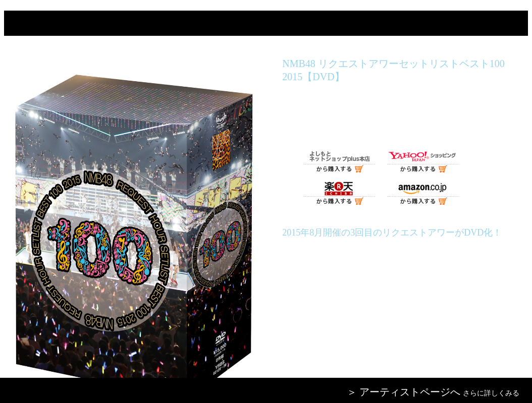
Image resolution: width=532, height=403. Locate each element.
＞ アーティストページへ (404, 392)
